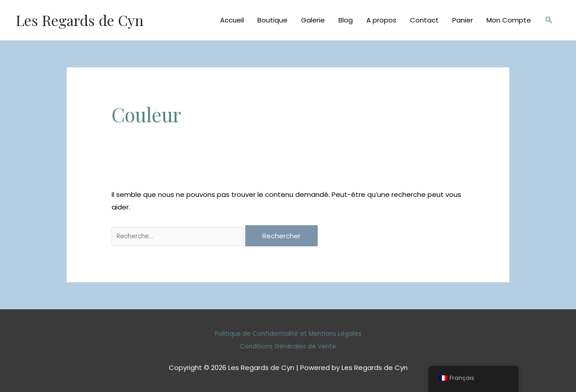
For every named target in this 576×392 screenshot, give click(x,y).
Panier (463, 20)
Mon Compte (509, 20)
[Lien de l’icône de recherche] (549, 20)
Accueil (232, 20)
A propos (381, 20)
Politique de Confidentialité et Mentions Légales (288, 334)
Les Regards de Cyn (86, 20)
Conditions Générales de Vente (288, 346)
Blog (346, 20)
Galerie (313, 20)
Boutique (272, 20)
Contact (424, 20)
